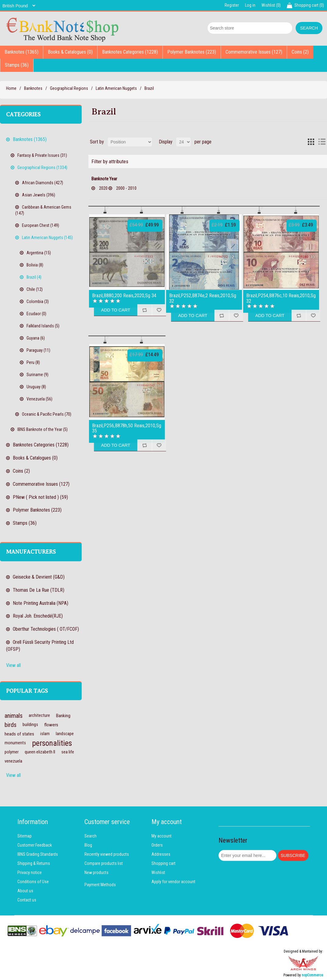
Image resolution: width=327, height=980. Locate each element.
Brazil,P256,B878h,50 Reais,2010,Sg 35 (127, 428)
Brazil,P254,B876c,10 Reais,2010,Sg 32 (281, 298)
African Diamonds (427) (43, 183)
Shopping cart (163, 863)
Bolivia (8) (35, 265)
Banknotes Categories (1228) (130, 52)
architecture (39, 716)
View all (13, 665)
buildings (30, 725)
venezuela (13, 761)
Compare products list (104, 863)
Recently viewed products (107, 854)
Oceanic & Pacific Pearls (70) (47, 414)
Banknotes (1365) (21, 52)
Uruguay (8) (36, 387)
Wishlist (158, 872)
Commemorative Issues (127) (254, 52)
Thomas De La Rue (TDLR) (39, 590)
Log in (250, 5)
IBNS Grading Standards (38, 854)
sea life (68, 752)
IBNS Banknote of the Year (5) (43, 429)
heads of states (19, 734)
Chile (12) (35, 289)
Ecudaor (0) (36, 314)
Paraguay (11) (38, 350)
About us (25, 891)
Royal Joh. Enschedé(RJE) (38, 616)
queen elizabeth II (40, 752)
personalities (52, 743)
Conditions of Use (33, 882)
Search (91, 836)
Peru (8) (33, 362)
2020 (103, 188)
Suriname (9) (37, 375)
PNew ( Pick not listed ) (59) (40, 497)
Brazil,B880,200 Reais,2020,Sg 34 (124, 296)
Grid (311, 142)
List (322, 142)
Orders (157, 845)
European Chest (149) (41, 225)
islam (45, 734)
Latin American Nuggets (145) (47, 238)
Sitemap (25, 836)
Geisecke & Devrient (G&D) (39, 577)
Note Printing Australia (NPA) (41, 603)
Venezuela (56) (39, 399)
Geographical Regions (69, 88)
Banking (63, 716)
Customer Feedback (35, 845)
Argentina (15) (39, 253)
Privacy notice (30, 872)
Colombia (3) (38, 301)
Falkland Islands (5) (43, 326)
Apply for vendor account (173, 882)
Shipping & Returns (34, 863)
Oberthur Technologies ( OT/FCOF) (46, 629)
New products (96, 872)
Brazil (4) (34, 277)
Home (11, 88)
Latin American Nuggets (116, 88)
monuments (15, 743)
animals (14, 716)
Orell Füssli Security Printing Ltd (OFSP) (40, 646)
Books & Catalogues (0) (70, 52)
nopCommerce (312, 975)
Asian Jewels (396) (39, 195)
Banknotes (33, 88)
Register (232, 5)
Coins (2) (300, 52)
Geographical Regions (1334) (42, 167)
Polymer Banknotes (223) (192, 52)
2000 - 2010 (126, 188)
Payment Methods (100, 885)
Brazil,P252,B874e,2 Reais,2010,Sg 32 (203, 298)
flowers (51, 725)
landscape (65, 734)
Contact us (27, 900)
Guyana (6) (36, 338)
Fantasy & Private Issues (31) (42, 155)
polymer (12, 752)
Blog (88, 845)
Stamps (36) (17, 65)
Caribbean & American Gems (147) (43, 210)
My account (162, 836)
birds (11, 725)
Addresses (161, 854)
